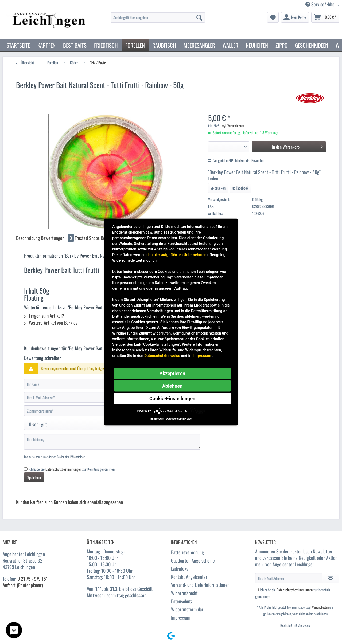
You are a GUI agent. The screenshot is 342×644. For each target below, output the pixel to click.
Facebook (240, 188)
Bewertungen (58, 238)
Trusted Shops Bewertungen (100, 238)
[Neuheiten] (257, 45)
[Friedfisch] (106, 45)
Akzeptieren (172, 373)
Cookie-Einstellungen (172, 398)
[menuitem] (158, 20)
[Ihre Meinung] (112, 442)
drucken (218, 188)
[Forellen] (135, 45)
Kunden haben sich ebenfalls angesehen (88, 502)
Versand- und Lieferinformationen (200, 585)
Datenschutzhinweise (162, 356)
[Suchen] (199, 17)
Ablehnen (172, 386)
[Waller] (230, 45)
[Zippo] (281, 45)
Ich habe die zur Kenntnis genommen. (72, 469)
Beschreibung (28, 238)
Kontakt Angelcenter (189, 577)
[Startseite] (18, 45)
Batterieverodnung (187, 552)
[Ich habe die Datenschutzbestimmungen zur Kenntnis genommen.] (26, 469)
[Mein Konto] (295, 17)
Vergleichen (219, 160)
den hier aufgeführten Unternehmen (176, 255)
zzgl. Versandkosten (233, 126)
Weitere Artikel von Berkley (51, 323)
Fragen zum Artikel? (44, 316)
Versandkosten (320, 607)
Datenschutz (182, 601)
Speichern (34, 477)
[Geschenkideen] (312, 45)
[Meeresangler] (199, 45)
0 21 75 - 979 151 (33, 579)
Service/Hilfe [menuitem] (320, 4)
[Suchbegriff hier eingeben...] (158, 17)
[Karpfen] (46, 45)
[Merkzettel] (273, 17)
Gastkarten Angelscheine (193, 560)
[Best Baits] (75, 45)
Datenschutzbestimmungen (63, 469)
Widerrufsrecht (184, 593)
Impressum (181, 618)
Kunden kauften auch (34, 502)
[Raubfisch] (164, 45)
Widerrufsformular (187, 609)
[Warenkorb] (325, 17)
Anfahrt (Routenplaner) (23, 585)
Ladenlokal (180, 568)
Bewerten (255, 160)
